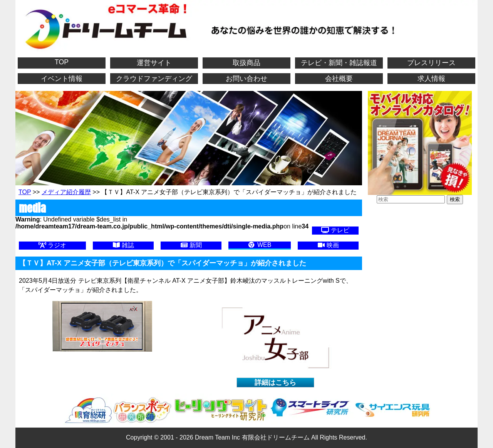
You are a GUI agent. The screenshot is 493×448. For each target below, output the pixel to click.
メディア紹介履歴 (66, 192)
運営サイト (154, 63)
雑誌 (123, 245)
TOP (62, 62)
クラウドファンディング (154, 79)
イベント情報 (62, 79)
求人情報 (431, 79)
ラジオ (52, 245)
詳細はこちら (275, 383)
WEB (259, 245)
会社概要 (339, 79)
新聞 (191, 245)
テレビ (335, 230)
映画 (328, 245)
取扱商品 (246, 63)
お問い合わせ (246, 79)
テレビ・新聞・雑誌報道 (339, 63)
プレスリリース (431, 63)
